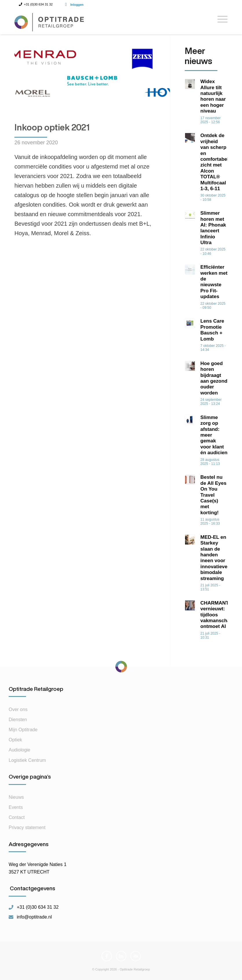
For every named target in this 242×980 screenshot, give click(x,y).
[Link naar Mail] (136, 956)
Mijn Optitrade (23, 730)
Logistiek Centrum (27, 760)
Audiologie (20, 750)
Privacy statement (27, 827)
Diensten (18, 720)
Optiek (15, 740)
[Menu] (220, 21)
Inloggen (77, 5)
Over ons (18, 709)
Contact (17, 817)
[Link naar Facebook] (107, 956)
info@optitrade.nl (34, 917)
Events (16, 807)
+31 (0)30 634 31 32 (38, 907)
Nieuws (16, 797)
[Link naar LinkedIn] (121, 956)
